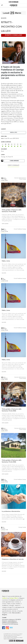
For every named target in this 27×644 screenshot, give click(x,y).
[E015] (11, 628)
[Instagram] (7, 628)
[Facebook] (4, 628)
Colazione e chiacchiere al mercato (13, 559)
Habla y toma (6, 261)
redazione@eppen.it (12, 621)
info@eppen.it (12, 620)
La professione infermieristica (11, 511)
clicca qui (16, 624)
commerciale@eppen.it (12, 623)
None (2, 151)
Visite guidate (5, 224)
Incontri (4, 18)
